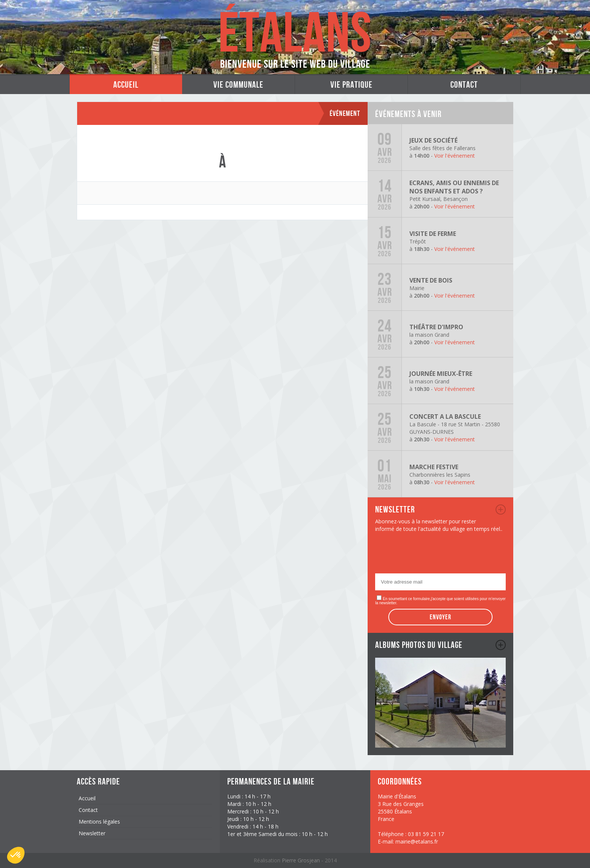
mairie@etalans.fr (417, 841)
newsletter (501, 509)
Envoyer (440, 617)
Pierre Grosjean (302, 860)
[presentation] (432, 555)
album (501, 645)
